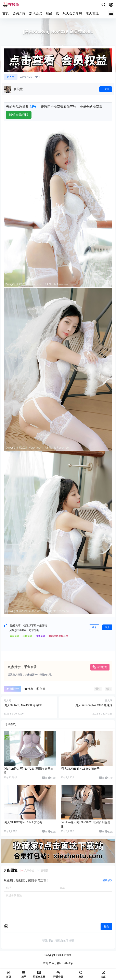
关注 (106, 89)
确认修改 (107, 880)
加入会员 (36, 13)
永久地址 (92, 13)
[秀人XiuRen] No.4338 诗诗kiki (23, 705)
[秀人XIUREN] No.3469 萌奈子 (80, 769)
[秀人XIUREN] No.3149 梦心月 (23, 822)
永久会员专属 (72, 13)
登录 (94, 627)
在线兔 (68, 955)
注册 (107, 627)
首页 (6, 13)
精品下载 (52, 13)
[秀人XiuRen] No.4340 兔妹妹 (94, 705)
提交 (106, 926)
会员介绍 (19, 13)
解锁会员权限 (19, 115)
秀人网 (11, 77)
